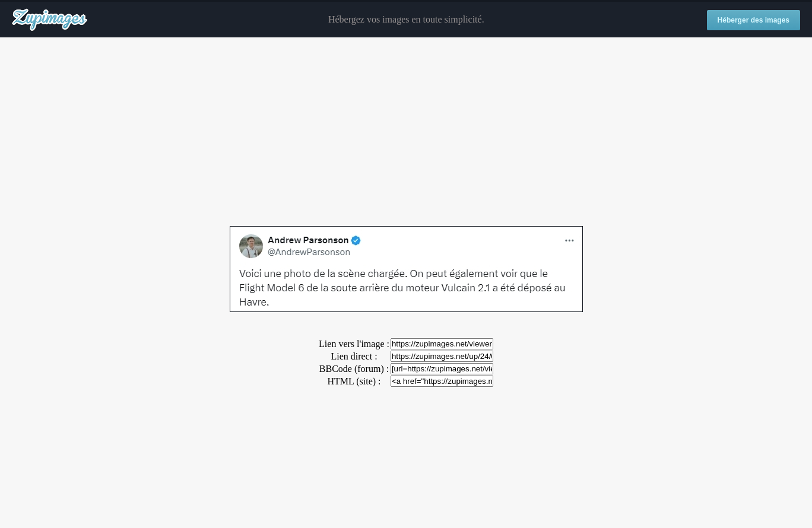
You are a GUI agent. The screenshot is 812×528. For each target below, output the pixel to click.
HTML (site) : (354, 381)
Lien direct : (354, 356)
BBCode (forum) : (354, 369)
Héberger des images (754, 20)
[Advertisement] (406, 132)
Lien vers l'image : (354, 344)
